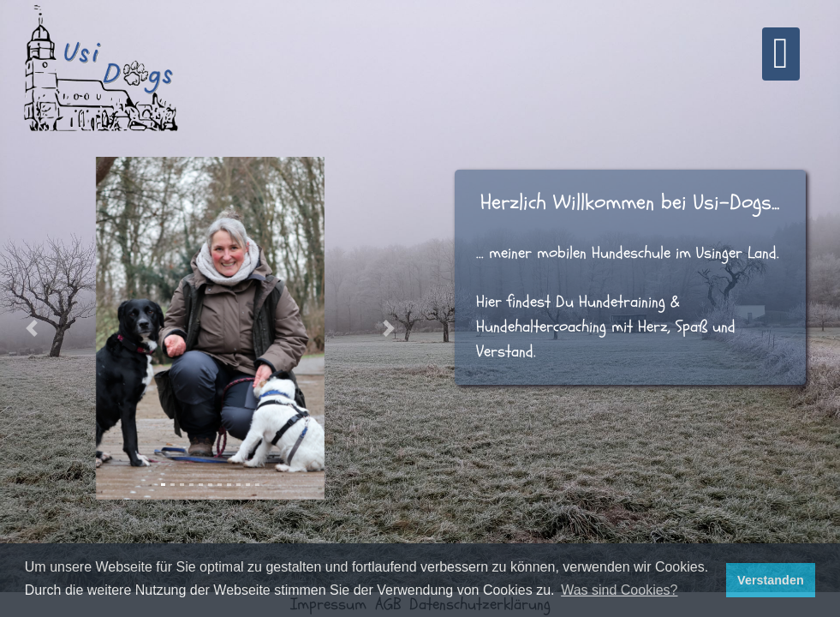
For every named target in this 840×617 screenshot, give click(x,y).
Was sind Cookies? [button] (619, 590)
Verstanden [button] (771, 580)
